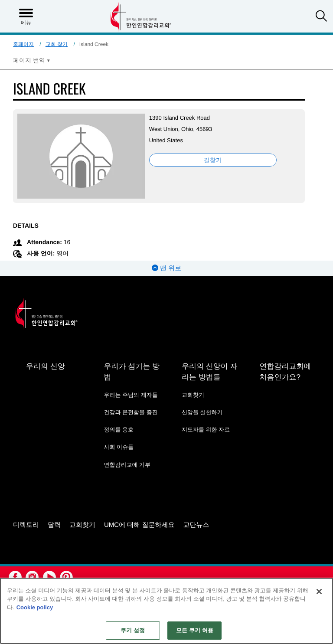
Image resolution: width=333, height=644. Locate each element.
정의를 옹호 (119, 430)
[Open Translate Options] (32, 60)
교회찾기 (193, 395)
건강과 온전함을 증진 (131, 412)
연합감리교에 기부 (127, 465)
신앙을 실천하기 (202, 412)
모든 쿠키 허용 (195, 630)
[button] (321, 17)
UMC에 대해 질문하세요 (139, 525)
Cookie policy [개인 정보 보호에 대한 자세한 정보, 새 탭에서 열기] (35, 607)
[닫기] (319, 592)
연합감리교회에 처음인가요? (285, 372)
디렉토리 (26, 525)
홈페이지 (23, 44)
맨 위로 (166, 268)
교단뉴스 (196, 525)
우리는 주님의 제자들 (131, 395)
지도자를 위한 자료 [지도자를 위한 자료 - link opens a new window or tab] (206, 430)
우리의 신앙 (46, 366)
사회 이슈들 (119, 447)
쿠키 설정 (133, 630)
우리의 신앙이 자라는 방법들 (209, 372)
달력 (54, 525)
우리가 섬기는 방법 (131, 372)
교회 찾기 (57, 44)
